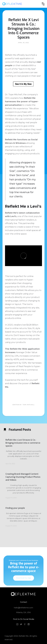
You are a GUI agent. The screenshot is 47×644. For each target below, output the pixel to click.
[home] (12, 4)
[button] (43, 4)
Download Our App (24, 581)
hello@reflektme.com (23, 608)
